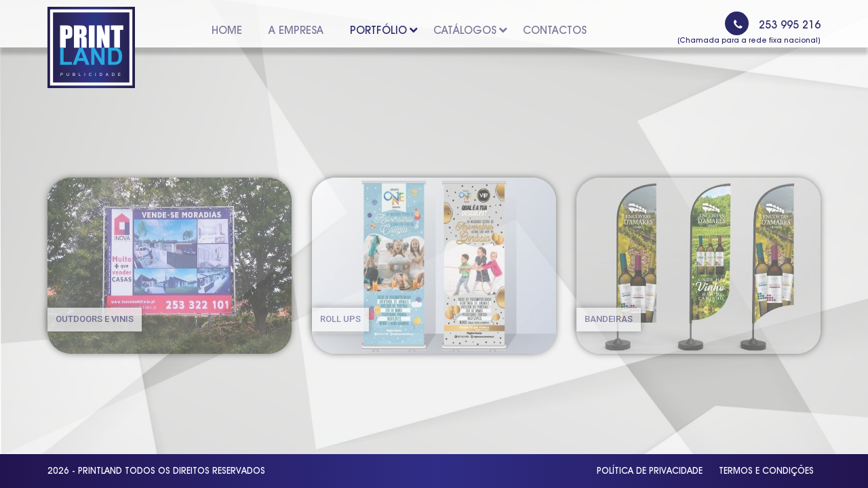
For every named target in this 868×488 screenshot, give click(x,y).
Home (227, 30)
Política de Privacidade (650, 470)
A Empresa (296, 30)
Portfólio (381, 30)
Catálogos (467, 30)
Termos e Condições (766, 470)
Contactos (555, 30)
